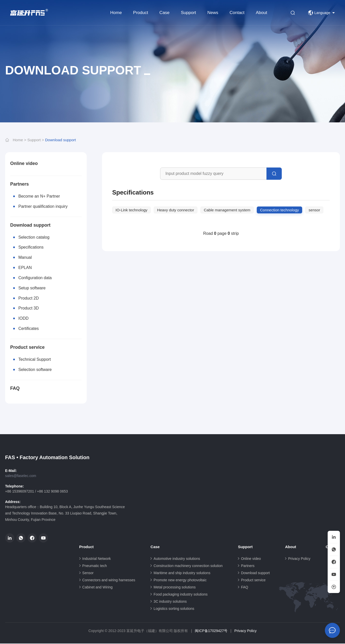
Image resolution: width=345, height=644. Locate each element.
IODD (23, 319)
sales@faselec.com (21, 476)
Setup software (32, 288)
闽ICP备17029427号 (211, 631)
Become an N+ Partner (39, 196)
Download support (61, 140)
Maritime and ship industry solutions (182, 573)
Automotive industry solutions (177, 559)
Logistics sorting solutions (174, 609)
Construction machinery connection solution (188, 566)
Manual (25, 258)
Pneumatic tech (95, 566)
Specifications (31, 247)
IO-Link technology (131, 210)
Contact (237, 13)
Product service (27, 348)
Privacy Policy (299, 559)
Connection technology (280, 210)
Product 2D (29, 298)
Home (116, 13)
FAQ (15, 389)
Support (188, 13)
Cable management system (227, 210)
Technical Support (35, 360)
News (213, 13)
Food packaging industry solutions (181, 595)
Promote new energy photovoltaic (180, 581)
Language (319, 13)
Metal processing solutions (175, 588)
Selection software (35, 370)
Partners (20, 184)
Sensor (88, 573)
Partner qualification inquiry (43, 206)
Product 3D (29, 309)
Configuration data (35, 278)
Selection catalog (34, 237)
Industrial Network (97, 559)
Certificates (29, 329)
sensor (314, 210)
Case (164, 13)
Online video (24, 163)
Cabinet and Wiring (98, 588)
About (261, 13)
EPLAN (25, 268)
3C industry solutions (170, 602)
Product (141, 13)
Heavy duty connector (176, 210)
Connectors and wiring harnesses (109, 581)
